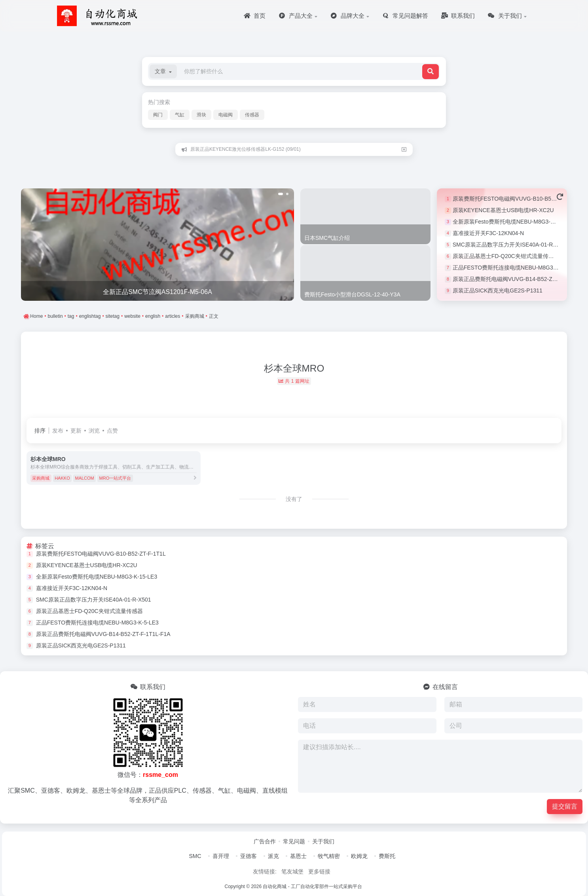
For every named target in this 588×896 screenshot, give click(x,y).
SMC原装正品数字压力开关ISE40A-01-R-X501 (510, 245)
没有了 (294, 499)
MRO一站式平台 (115, 478)
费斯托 (387, 856)
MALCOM (84, 478)
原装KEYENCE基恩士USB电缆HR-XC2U (503, 210)
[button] (163, 71)
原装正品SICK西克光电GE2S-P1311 (498, 290)
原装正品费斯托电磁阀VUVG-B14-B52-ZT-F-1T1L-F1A (520, 279)
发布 (58, 431)
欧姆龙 (359, 856)
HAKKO (62, 478)
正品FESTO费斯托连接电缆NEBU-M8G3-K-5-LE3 (514, 268)
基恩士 (298, 856)
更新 (76, 431)
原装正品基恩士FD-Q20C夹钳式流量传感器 (506, 256)
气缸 (180, 115)
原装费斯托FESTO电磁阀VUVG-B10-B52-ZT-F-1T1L (518, 199)
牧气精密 (329, 856)
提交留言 (565, 806)
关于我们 (323, 841)
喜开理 (221, 856)
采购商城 (41, 478)
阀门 (158, 115)
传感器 (252, 115)
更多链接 (319, 871)
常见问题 (294, 841)
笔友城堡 (292, 871)
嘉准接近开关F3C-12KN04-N (488, 233)
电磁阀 (226, 115)
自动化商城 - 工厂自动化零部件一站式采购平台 (312, 887)
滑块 (201, 115)
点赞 (112, 431)
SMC (195, 856)
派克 (273, 856)
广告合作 (265, 841)
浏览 (94, 431)
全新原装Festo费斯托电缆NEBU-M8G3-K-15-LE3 (513, 222)
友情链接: (265, 871)
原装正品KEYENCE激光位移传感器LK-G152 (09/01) (246, 149)
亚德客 (248, 856)
